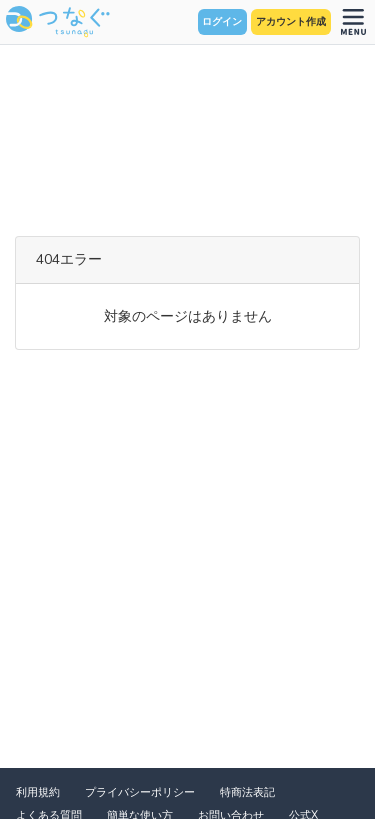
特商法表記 (247, 792)
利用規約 (38, 792)
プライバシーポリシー (140, 792)
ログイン (222, 22)
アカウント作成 (291, 22)
